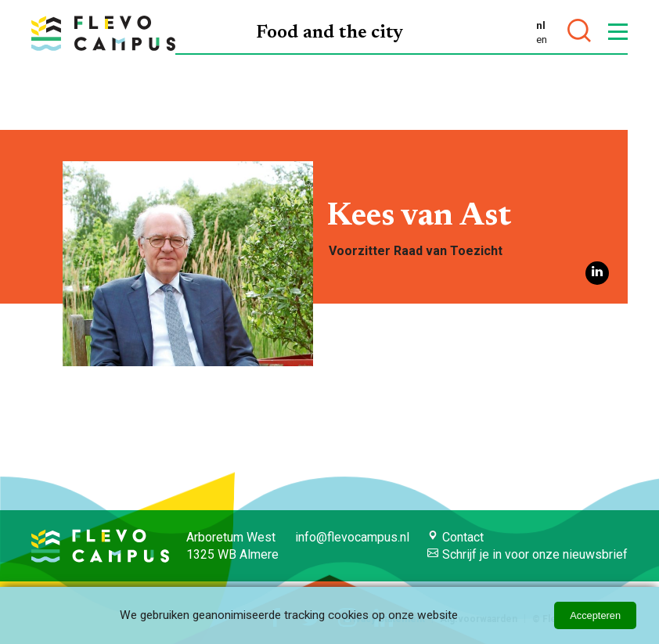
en (542, 39)
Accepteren (595, 615)
